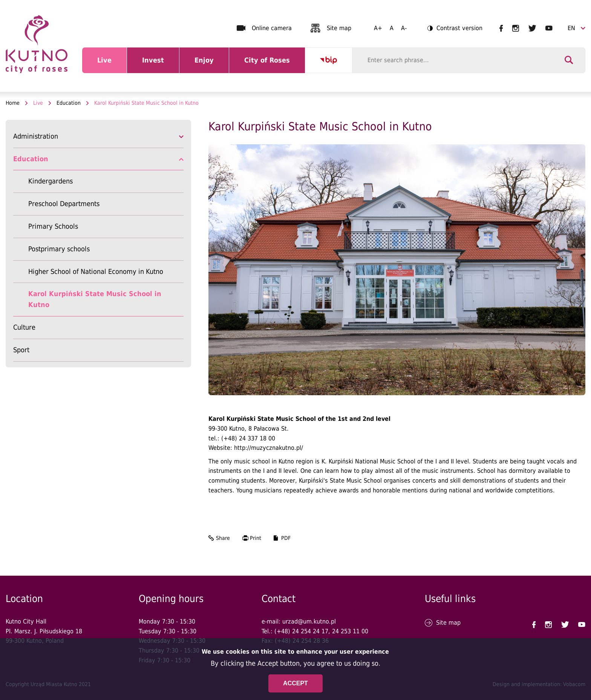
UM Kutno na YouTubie (549, 28)
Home (13, 103)
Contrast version (455, 29)
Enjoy (212, 65)
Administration (36, 136)
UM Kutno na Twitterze (532, 28)
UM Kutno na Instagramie (516, 28)
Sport (21, 350)
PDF (286, 538)
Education (69, 103)
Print (256, 538)
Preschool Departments (64, 204)
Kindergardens (51, 181)
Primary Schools (53, 226)
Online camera (272, 28)
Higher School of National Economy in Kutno (96, 271)
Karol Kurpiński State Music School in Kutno (95, 299)
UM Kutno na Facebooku (501, 28)
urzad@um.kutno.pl (309, 621)
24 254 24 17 (310, 631)
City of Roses (268, 65)
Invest (160, 65)
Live (112, 65)
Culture (24, 327)
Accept (295, 683)
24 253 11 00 (350, 631)
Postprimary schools (59, 249)
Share (223, 538)
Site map (339, 28)
